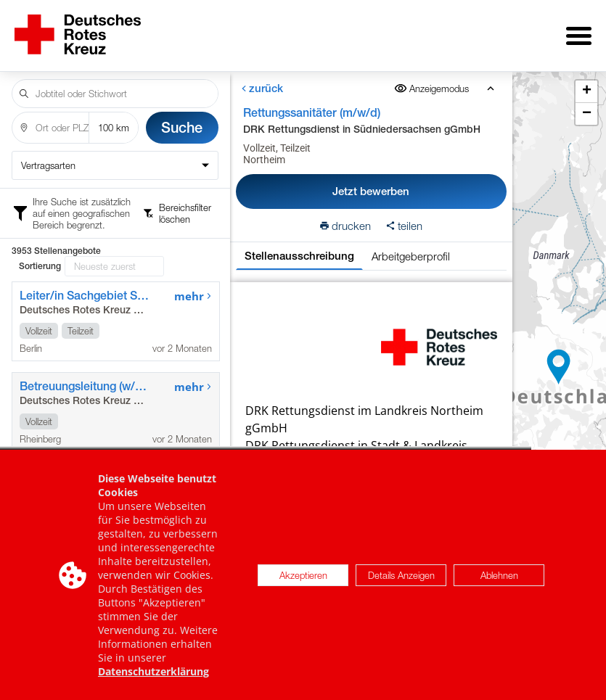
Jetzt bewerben (371, 191)
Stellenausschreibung (299, 256)
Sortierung (40, 266)
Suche (182, 127)
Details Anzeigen (401, 576)
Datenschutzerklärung (153, 672)
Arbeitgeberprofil (410, 256)
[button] (559, 367)
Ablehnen (499, 576)
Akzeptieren (303, 576)
